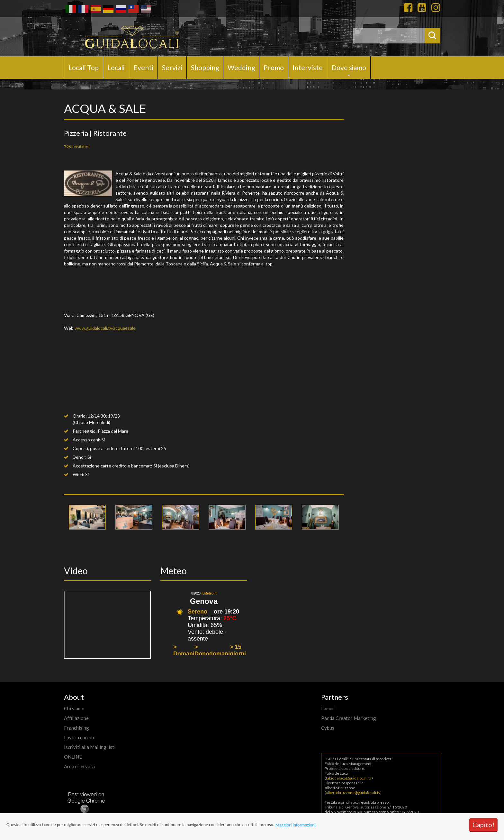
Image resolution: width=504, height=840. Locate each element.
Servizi (172, 67)
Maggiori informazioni (296, 825)
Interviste (308, 67)
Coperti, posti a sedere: (96, 448)
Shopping (205, 67)
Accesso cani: (86, 440)
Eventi (143, 67)
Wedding (241, 67)
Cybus (328, 728)
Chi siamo (74, 708)
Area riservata (79, 766)
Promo (274, 67)
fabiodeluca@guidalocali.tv (349, 778)
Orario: (80, 416)
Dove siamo (349, 67)
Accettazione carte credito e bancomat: (113, 466)
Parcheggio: (85, 431)
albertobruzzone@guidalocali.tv (353, 793)
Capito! (483, 825)
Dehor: (80, 457)
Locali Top (84, 67)
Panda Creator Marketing (349, 718)
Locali (116, 67)
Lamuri (328, 708)
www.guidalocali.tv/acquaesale (105, 328)
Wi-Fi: (78, 474)
